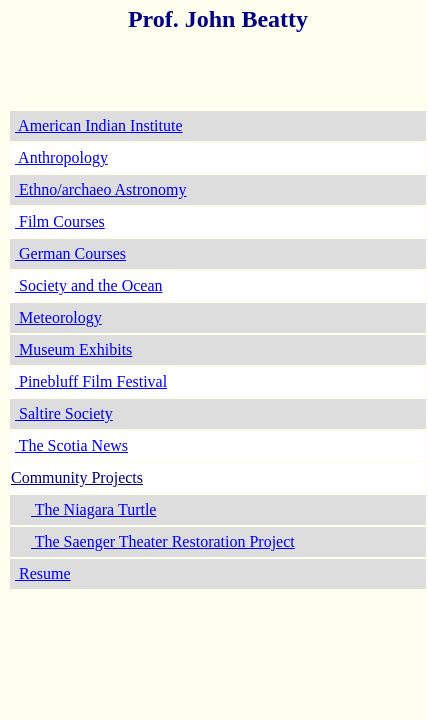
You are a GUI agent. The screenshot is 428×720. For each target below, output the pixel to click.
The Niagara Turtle (93, 509)
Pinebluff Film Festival (91, 381)
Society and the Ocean (89, 285)
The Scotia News (71, 445)
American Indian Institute (99, 125)
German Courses (70, 253)
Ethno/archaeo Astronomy (101, 189)
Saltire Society (64, 413)
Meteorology (58, 317)
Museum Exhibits (73, 349)
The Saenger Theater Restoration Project (163, 541)
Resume (43, 573)
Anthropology (61, 157)
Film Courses (60, 221)
